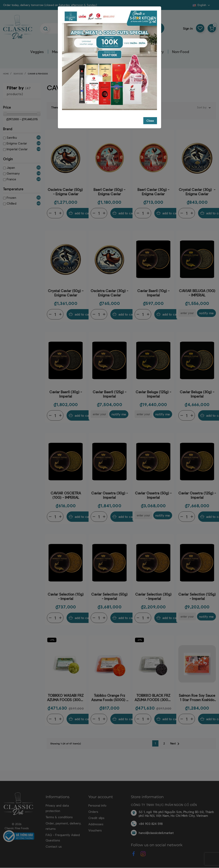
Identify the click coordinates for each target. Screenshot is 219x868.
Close (150, 121)
